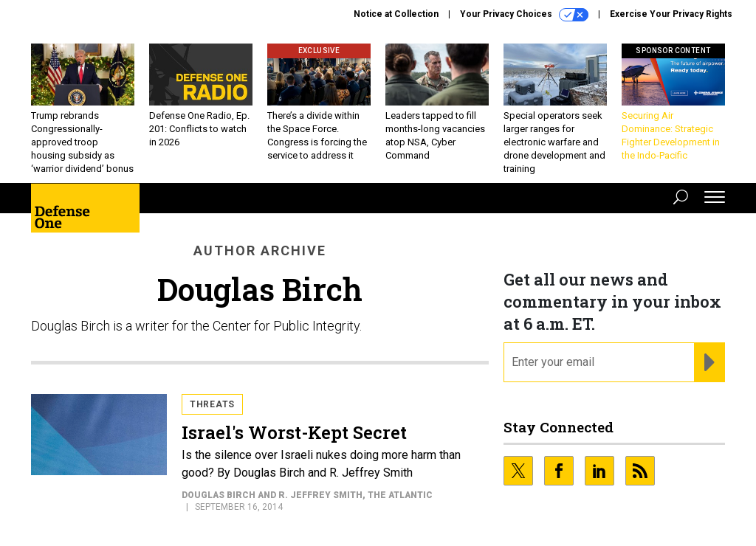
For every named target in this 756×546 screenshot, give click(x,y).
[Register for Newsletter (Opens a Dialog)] (709, 362)
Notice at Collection (396, 14)
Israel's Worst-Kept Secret (294, 432)
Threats (212, 404)
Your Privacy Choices (524, 15)
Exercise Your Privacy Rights (671, 14)
